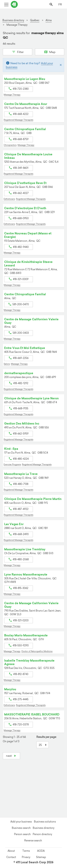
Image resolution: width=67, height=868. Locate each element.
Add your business (21, 822)
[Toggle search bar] (51, 4)
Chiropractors (10, 145)
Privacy (26, 857)
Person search (22, 834)
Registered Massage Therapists (18, 120)
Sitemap (41, 857)
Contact (11, 857)
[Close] (61, 65)
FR (60, 4)
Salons (7, 364)
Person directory (42, 834)
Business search (21, 828)
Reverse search (33, 841)
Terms (26, 851)
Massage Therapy (12, 95)
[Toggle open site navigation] (6, 4)
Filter (17, 52)
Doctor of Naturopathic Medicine (37, 651)
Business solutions (45, 822)
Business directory (44, 828)
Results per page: (46, 737)
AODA (41, 851)
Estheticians (9, 199)
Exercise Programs (12, 464)
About (11, 851)
